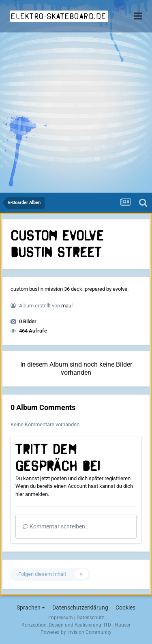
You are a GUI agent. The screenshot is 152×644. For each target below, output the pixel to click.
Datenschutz (90, 618)
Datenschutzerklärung (80, 608)
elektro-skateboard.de (59, 16)
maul (67, 306)
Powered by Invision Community (76, 632)
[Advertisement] (76, 113)
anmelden (36, 494)
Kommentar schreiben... (56, 526)
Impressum (61, 618)
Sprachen (31, 608)
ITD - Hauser (117, 625)
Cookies (125, 608)
